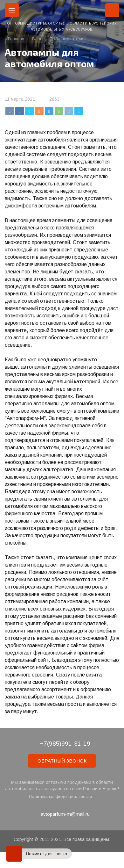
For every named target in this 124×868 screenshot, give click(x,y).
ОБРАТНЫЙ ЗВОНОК (62, 761)
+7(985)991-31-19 (65, 744)
